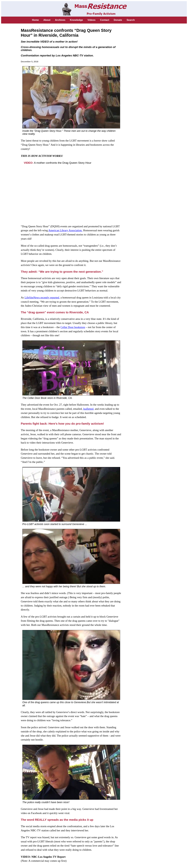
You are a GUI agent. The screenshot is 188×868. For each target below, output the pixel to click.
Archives (60, 20)
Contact (105, 20)
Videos (91, 20)
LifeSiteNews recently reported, (42, 298)
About (47, 20)
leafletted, (89, 409)
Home (35, 20)
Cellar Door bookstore (73, 327)
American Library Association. (65, 230)
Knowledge (76, 20)
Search (131, 20)
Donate (118, 20)
